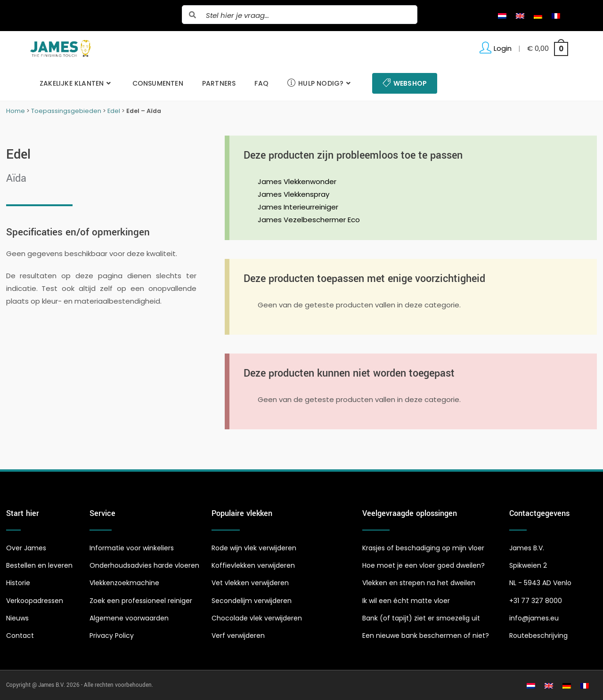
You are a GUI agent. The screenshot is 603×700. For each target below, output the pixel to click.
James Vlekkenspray (293, 194)
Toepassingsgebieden (66, 111)
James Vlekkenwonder (297, 181)
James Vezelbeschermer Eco (309, 220)
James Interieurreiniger (298, 207)
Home (16, 111)
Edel (114, 111)
